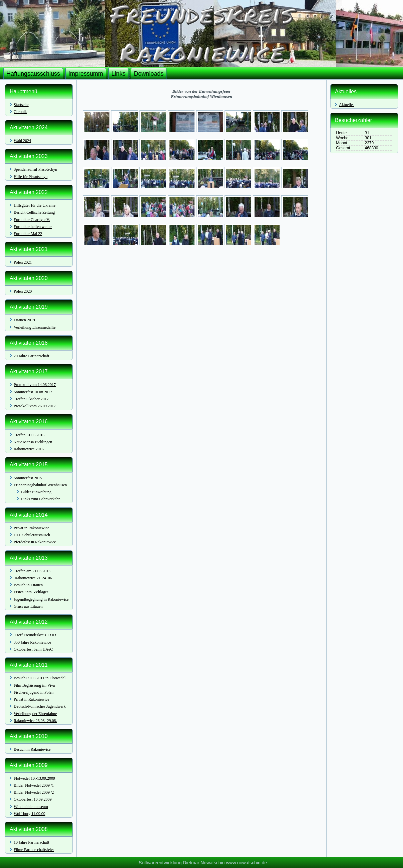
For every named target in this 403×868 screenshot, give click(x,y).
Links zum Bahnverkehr (40, 499)
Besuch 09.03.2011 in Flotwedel (40, 678)
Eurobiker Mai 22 (28, 234)
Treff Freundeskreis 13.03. (35, 635)
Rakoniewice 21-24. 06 (33, 578)
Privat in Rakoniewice (32, 528)
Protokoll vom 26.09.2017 (35, 406)
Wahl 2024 (22, 141)
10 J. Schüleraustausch (32, 535)
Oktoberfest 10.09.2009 (33, 799)
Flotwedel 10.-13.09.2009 (34, 778)
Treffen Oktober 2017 (31, 399)
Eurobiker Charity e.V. (32, 220)
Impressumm (86, 74)
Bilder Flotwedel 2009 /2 (34, 792)
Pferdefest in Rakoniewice (35, 542)
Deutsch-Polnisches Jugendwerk (40, 706)
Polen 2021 (23, 262)
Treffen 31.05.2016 (29, 435)
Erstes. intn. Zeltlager (31, 592)
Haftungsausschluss (33, 74)
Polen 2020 (23, 291)
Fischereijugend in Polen (34, 692)
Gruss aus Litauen (28, 606)
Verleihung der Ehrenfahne (35, 714)
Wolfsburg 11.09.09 (30, 814)
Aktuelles (347, 105)
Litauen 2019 (24, 320)
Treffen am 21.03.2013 (32, 571)
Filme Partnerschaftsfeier (34, 850)
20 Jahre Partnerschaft (32, 356)
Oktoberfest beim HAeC (33, 649)
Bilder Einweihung (36, 492)
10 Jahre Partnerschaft (32, 842)
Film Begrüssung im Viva (34, 685)
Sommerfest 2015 (28, 478)
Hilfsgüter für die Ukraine (35, 205)
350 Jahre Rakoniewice (32, 642)
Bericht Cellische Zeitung (34, 212)
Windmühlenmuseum (31, 807)
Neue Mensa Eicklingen (33, 442)
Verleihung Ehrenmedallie (35, 327)
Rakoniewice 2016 (29, 449)
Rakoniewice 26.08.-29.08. (35, 721)
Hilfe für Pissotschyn (31, 177)
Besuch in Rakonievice (32, 749)
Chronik (20, 112)
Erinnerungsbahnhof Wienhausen (40, 485)
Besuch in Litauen (28, 585)
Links (118, 74)
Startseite (21, 105)
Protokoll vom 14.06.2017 (35, 385)
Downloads (149, 74)
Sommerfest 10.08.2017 (33, 392)
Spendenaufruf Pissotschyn (35, 169)
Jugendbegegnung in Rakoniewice (41, 599)
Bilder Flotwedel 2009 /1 (34, 785)
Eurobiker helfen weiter (33, 227)
